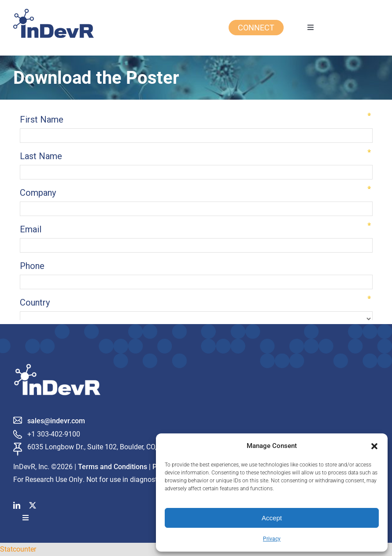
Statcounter (18, 549)
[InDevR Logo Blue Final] (54, 12)
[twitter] (33, 505)
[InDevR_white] (57, 367)
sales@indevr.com (56, 421)
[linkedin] (17, 505)
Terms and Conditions (113, 467)
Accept (272, 518)
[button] (374, 446)
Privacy (272, 538)
